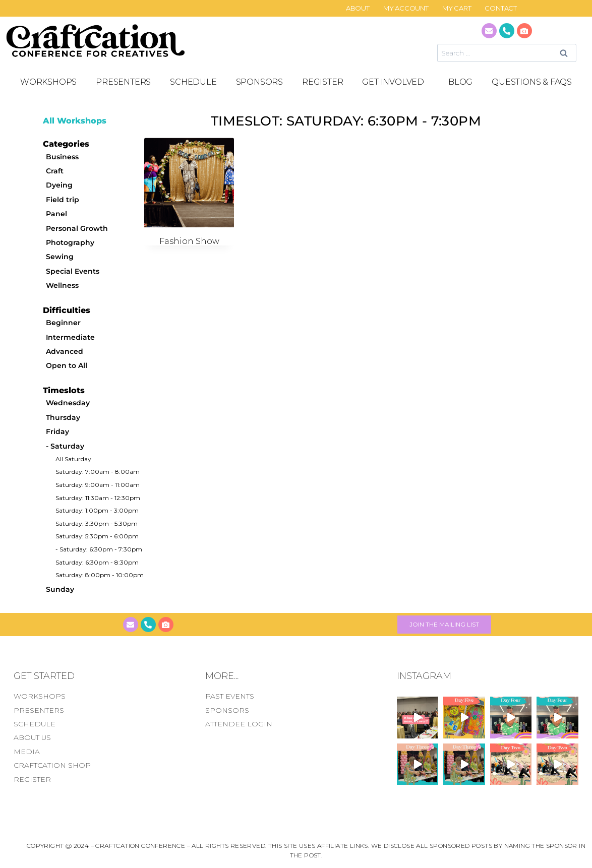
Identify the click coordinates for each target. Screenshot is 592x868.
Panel (56, 214)
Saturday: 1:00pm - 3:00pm (97, 510)
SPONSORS (259, 82)
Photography (70, 242)
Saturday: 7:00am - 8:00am (98, 472)
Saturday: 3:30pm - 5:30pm (97, 523)
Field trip (63, 200)
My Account (406, 8)
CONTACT (501, 8)
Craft (55, 171)
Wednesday (68, 403)
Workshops (48, 82)
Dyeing (59, 185)
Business (62, 157)
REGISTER (322, 82)
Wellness (62, 285)
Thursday (63, 417)
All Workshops (75, 121)
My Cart (457, 8)
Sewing (60, 257)
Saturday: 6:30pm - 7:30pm (101, 549)
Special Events (73, 271)
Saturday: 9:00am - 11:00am (98, 485)
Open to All (67, 365)
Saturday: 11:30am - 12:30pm (98, 498)
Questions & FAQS (532, 82)
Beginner (63, 323)
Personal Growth (77, 228)
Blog (460, 82)
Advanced (65, 351)
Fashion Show (189, 241)
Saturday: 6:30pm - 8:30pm (97, 562)
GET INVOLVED (396, 82)
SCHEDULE (193, 82)
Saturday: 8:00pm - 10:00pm (100, 575)
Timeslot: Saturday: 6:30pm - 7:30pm (346, 121)
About (358, 8)
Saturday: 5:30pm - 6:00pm (97, 536)
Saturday (67, 446)
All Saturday (73, 459)
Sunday (60, 589)
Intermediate (70, 337)
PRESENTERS (123, 82)
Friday (57, 431)
